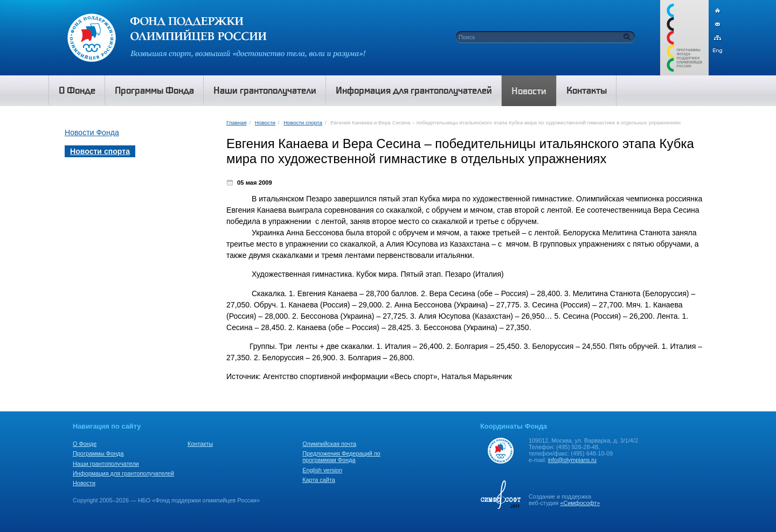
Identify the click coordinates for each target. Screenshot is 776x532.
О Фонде (85, 444)
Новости (265, 122)
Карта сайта (319, 480)
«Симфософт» (580, 503)
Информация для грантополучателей (123, 473)
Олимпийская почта (329, 444)
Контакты (200, 444)
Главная (236, 122)
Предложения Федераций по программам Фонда (341, 457)
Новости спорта (303, 122)
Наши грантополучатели (106, 464)
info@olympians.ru (572, 460)
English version (322, 470)
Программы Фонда (98, 453)
